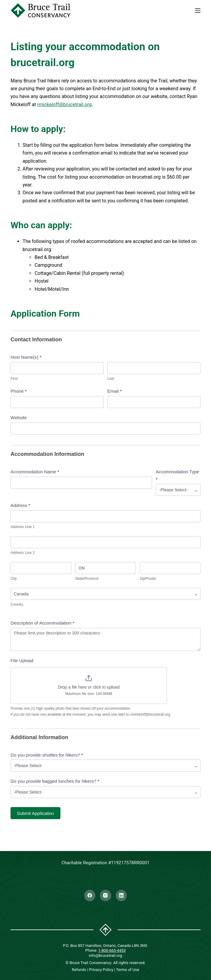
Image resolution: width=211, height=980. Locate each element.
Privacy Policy (101, 970)
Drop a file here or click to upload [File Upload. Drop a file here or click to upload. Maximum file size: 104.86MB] (89, 687)
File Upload (22, 661)
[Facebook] (90, 896)
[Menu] (198, 11)
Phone (18, 391)
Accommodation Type (177, 475)
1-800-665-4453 (112, 950)
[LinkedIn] (121, 896)
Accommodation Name (35, 472)
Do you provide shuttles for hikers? (47, 755)
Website (19, 418)
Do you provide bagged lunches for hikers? (55, 781)
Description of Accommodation (43, 623)
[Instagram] (106, 896)
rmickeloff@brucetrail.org (64, 104)
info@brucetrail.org (106, 955)
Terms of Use (128, 970)
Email (115, 391)
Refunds (79, 970)
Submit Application (35, 813)
